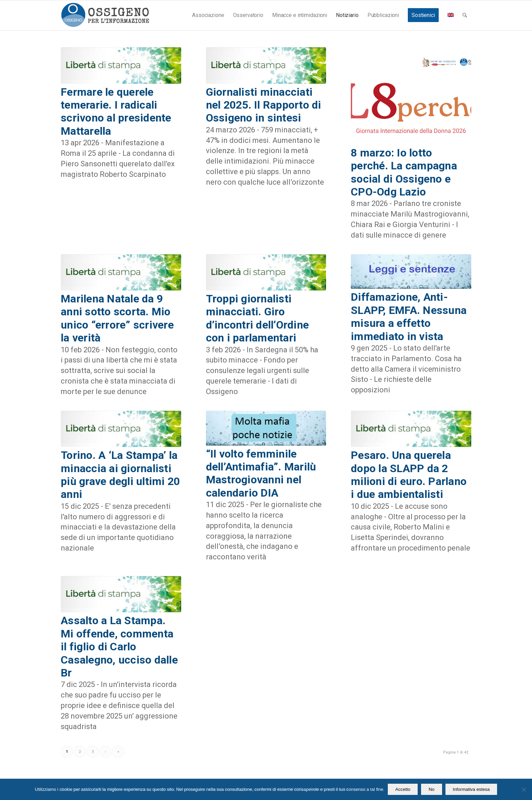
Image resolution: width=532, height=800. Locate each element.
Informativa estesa (471, 789)
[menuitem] (208, 15)
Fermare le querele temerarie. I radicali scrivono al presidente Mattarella (116, 111)
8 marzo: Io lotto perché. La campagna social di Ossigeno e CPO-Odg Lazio (404, 172)
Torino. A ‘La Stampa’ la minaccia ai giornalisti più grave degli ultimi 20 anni (120, 475)
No (431, 789)
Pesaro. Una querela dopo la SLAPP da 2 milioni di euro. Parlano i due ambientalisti (409, 475)
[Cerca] (465, 15)
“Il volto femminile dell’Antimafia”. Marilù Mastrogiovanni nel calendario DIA (261, 473)
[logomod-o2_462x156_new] (105, 15)
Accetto (403, 789)
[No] (524, 789)
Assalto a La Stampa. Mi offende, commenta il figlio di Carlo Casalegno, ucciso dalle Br (119, 647)
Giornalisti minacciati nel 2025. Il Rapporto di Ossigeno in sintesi (264, 105)
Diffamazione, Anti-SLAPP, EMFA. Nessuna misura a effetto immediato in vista (409, 317)
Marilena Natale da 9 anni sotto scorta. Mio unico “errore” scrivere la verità (117, 318)
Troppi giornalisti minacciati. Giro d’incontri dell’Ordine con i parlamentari (258, 318)
